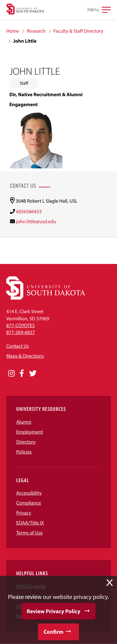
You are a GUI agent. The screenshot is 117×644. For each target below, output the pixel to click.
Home (13, 31)
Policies (24, 452)
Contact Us (17, 346)
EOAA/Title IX (30, 523)
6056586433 (29, 212)
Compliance (29, 503)
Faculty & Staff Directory (78, 31)
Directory (26, 442)
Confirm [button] (53, 632)
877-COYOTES (21, 326)
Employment (30, 432)
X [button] (110, 583)
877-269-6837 (21, 332)
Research (36, 31)
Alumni (24, 422)
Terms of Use (29, 533)
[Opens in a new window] (11, 374)
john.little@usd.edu (36, 222)
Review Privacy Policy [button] (54, 611)
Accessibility (29, 493)
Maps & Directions (25, 356)
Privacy (24, 513)
